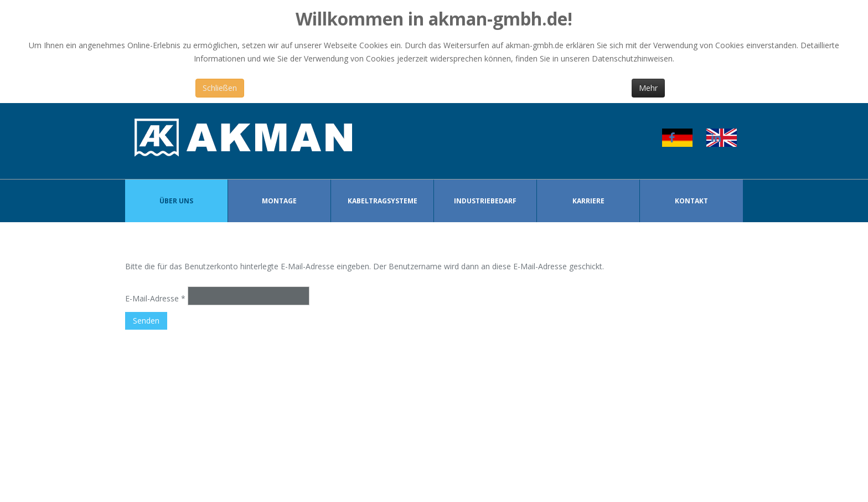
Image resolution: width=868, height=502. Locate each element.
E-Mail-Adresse (155, 298)
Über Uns (176, 201)
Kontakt (691, 201)
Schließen (220, 88)
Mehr (648, 88)
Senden (146, 321)
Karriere (588, 201)
